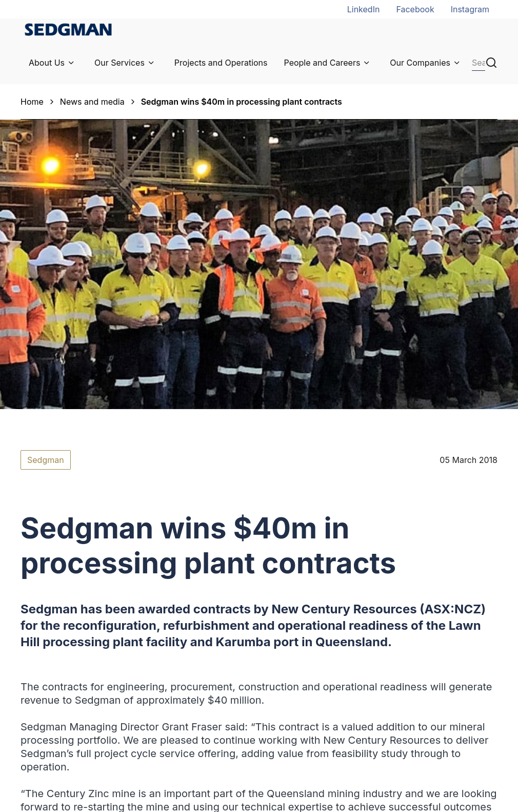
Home (32, 102)
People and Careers (322, 63)
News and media (92, 102)
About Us (47, 63)
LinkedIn (364, 9)
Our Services (119, 63)
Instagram (470, 9)
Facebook (415, 9)
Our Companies (420, 63)
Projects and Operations (221, 63)
